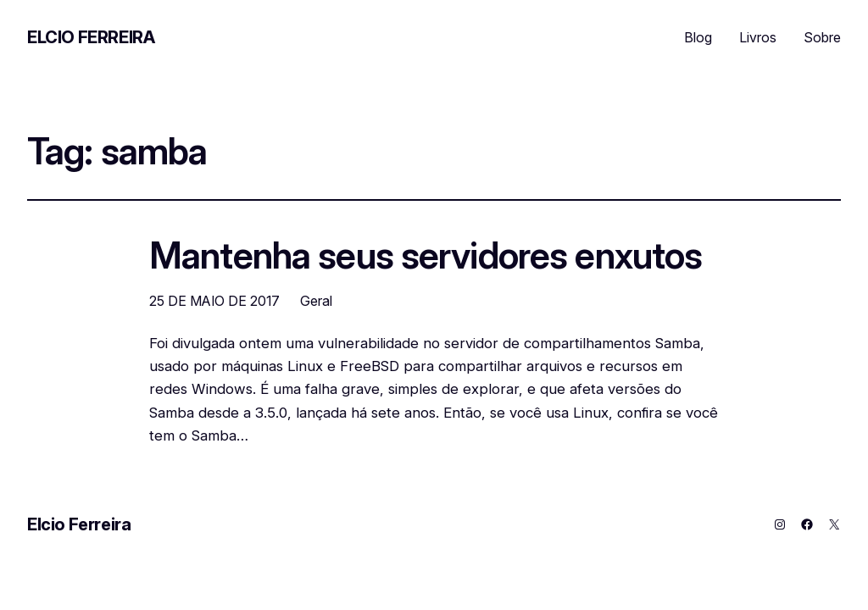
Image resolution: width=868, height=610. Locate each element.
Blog (698, 37)
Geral (316, 301)
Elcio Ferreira (91, 37)
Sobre (822, 37)
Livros (758, 37)
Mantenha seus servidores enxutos (426, 256)
